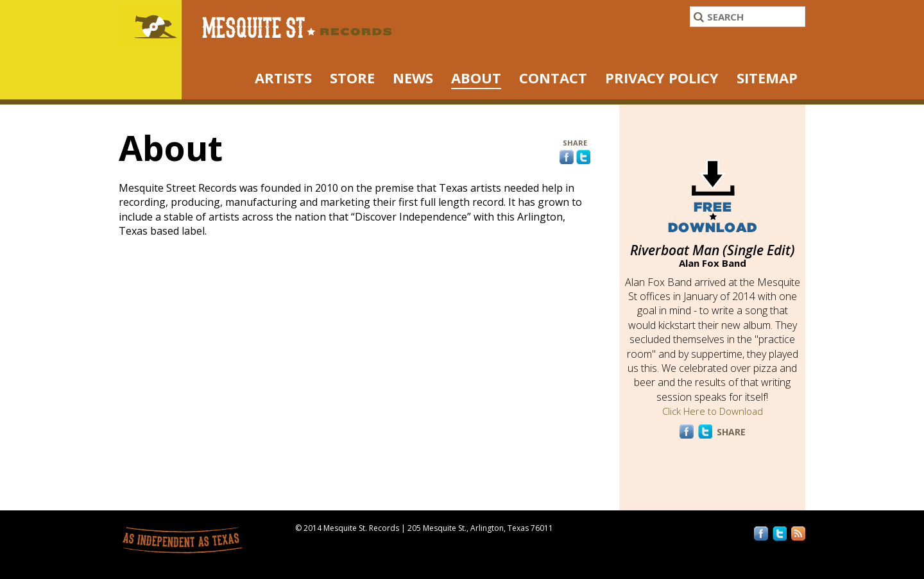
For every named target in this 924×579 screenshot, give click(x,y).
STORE (352, 78)
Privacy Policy (662, 78)
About (476, 78)
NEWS (413, 78)
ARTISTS (283, 78)
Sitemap (767, 78)
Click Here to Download (713, 411)
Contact (553, 78)
